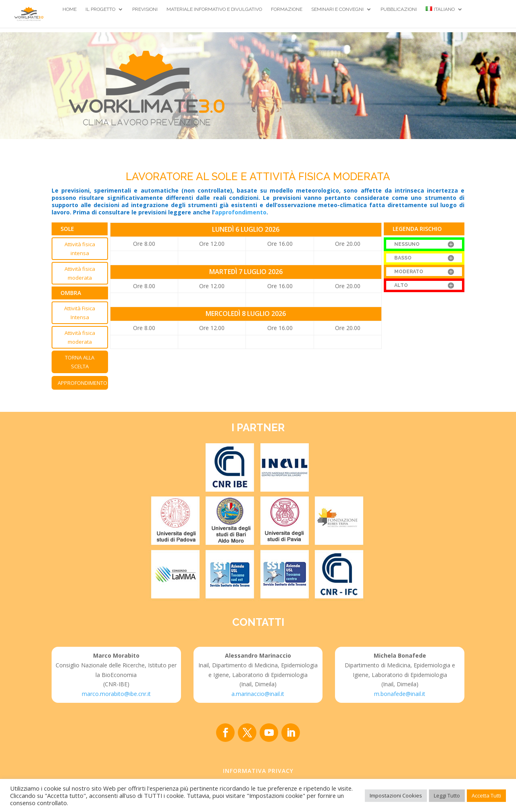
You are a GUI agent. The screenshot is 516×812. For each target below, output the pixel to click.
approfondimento (241, 212)
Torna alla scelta (80, 362)
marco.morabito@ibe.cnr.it (116, 694)
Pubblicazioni (399, 9)
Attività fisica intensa (80, 249)
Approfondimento (82, 383)
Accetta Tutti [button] (486, 795)
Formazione (287, 9)
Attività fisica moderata (80, 273)
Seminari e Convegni (337, 9)
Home (70, 9)
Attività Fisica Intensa (80, 313)
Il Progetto (100, 9)
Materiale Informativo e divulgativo (214, 9)
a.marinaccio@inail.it (258, 694)
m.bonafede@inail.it (400, 694)
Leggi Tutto (447, 795)
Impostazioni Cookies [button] (396, 795)
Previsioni (145, 9)
